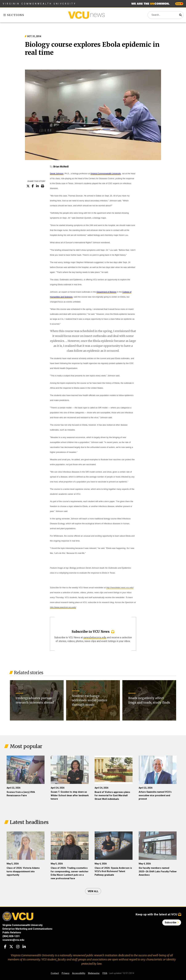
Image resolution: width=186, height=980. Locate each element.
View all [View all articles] (93, 891)
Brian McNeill (61, 167)
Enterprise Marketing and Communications (27, 929)
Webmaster (94, 973)
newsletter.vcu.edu (95, 637)
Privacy (65, 973)
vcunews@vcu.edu (13, 940)
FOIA (105, 973)
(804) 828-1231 (11, 936)
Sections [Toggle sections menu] (14, 15)
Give (179, 4)
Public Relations (12, 933)
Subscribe (172, 923)
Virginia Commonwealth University (40, 4)
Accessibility (79, 973)
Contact (55, 973)
